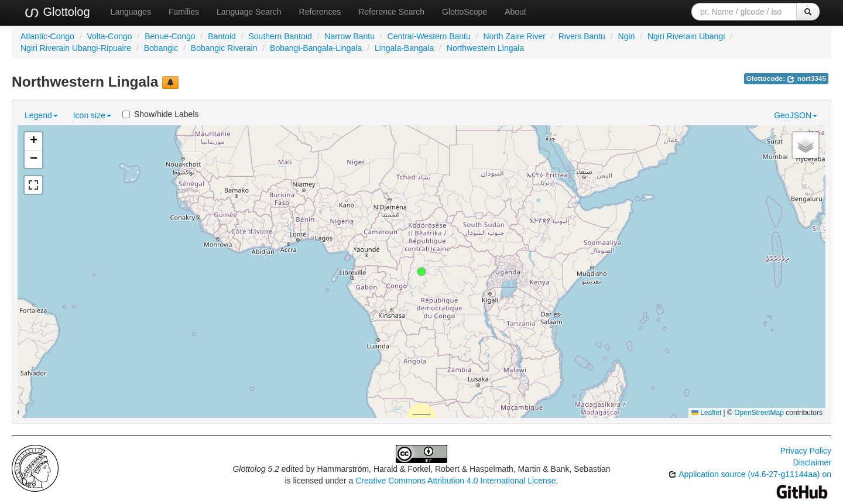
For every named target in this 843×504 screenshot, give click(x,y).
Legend (41, 115)
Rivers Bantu (582, 36)
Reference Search (391, 12)
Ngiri (627, 36)
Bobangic (161, 48)
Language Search (249, 12)
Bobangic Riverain (224, 48)
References (320, 12)
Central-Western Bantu (429, 36)
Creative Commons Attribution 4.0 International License (455, 481)
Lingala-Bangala (404, 48)
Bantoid (222, 36)
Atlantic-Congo (47, 36)
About (515, 12)
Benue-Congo (170, 36)
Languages (131, 12)
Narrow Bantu (349, 36)
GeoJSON (796, 115)
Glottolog (57, 12)
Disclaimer (812, 462)
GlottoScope (465, 12)
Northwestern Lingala (485, 48)
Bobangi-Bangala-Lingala (316, 48)
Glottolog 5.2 (256, 469)
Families (184, 12)
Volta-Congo (110, 36)
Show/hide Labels (161, 114)
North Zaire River (514, 36)
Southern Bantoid (280, 36)
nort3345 (806, 78)
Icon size (92, 115)
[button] (421, 272)
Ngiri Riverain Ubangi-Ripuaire (76, 48)
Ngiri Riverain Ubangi (686, 36)
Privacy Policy (806, 451)
